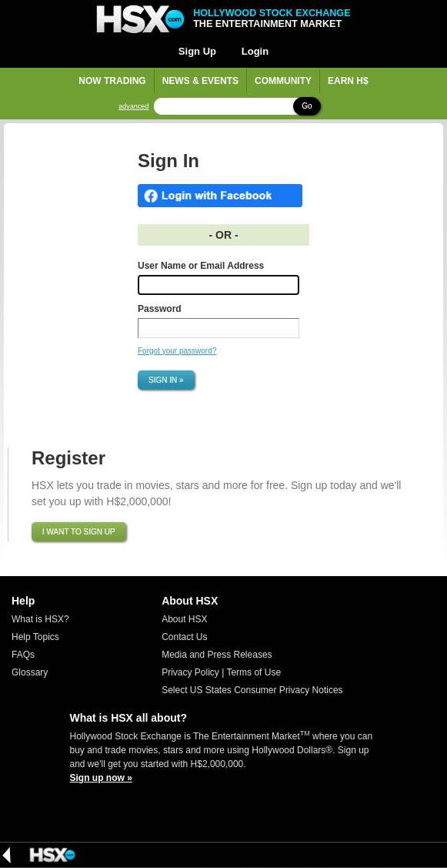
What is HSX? (40, 619)
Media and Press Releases (217, 655)
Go (307, 106)
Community (283, 81)
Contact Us (184, 637)
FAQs (23, 655)
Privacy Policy (190, 672)
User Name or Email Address (201, 266)
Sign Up (197, 51)
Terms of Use (254, 672)
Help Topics (35, 637)
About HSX (184, 619)
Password (160, 309)
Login (255, 51)
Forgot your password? (177, 351)
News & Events (200, 81)
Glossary (30, 672)
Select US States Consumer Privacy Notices (252, 690)
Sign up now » (101, 778)
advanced (133, 107)
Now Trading (112, 81)
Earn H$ (348, 81)
